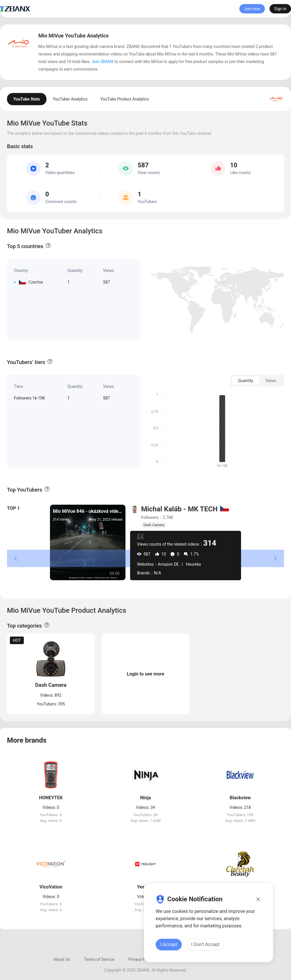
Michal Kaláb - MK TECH (179, 509)
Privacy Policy (141, 959)
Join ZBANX (102, 62)
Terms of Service (99, 959)
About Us (62, 959)
